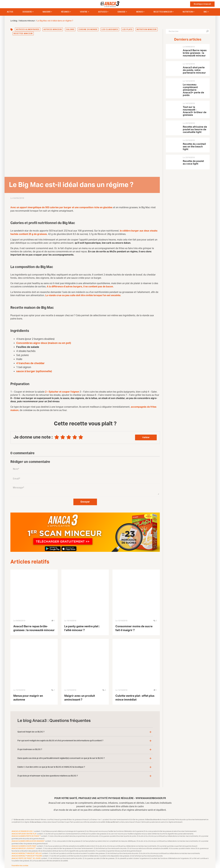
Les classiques (110, 29)
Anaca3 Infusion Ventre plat (24, 833)
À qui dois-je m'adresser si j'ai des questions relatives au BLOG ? (48, 775)
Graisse (121, 12)
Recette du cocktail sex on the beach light (194, 147)
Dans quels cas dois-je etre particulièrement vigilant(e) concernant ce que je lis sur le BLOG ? (61, 757)
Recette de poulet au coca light (193, 162)
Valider (146, 436)
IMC (205, 12)
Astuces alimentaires (28, 29)
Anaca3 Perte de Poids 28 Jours (26, 857)
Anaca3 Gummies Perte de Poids (26, 835)
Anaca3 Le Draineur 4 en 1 (23, 830)
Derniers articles (188, 39)
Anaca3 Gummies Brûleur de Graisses (28, 840)
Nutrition (188, 12)
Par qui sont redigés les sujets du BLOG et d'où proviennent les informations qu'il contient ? (60, 740)
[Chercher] (207, 31)
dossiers (27, 12)
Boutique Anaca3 (202, 4)
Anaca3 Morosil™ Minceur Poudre (27, 855)
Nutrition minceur (147, 29)
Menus (140, 12)
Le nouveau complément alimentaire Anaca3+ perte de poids (193, 90)
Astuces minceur (53, 29)
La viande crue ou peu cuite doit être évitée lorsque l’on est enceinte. (83, 295)
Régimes (65, 12)
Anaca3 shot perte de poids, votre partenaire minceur (194, 70)
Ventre (84, 12)
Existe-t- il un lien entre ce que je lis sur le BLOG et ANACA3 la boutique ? (51, 766)
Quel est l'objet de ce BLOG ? (31, 731)
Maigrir (47, 12)
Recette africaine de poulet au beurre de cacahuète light (195, 129)
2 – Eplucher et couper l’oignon (62, 391)
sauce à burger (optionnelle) (34, 371)
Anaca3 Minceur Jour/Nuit (24, 847)
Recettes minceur (163, 12)
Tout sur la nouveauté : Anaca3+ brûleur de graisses (195, 111)
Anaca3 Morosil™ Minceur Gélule (27, 852)
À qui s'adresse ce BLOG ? (30, 748)
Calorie (70, 29)
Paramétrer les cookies (20, 865)
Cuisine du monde (88, 29)
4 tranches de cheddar (30, 363)
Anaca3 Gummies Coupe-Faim (24, 845)
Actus (10, 12)
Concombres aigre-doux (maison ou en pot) (44, 342)
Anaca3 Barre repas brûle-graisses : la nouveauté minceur (195, 53)
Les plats (127, 29)
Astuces (102, 12)
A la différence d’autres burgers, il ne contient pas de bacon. (80, 286)
